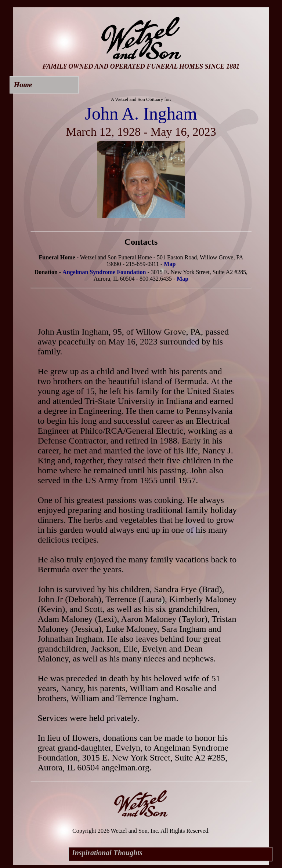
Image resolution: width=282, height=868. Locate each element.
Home (23, 85)
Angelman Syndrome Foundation (104, 272)
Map (170, 264)
